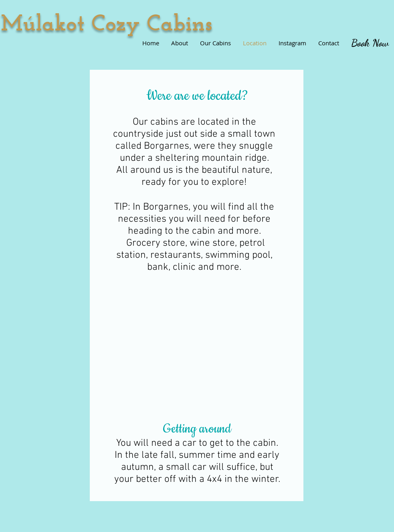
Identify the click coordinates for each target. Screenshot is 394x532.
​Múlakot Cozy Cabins (107, 25)
